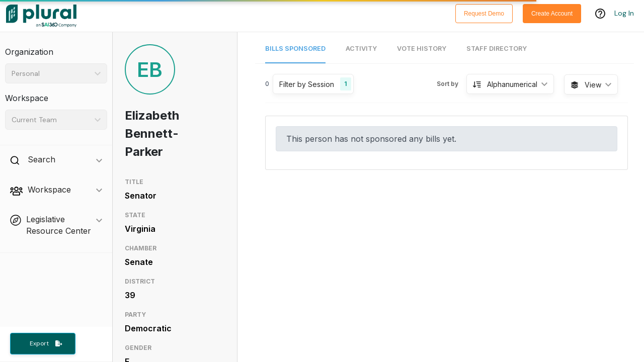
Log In (624, 14)
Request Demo (484, 14)
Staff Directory (497, 49)
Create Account (552, 14)
